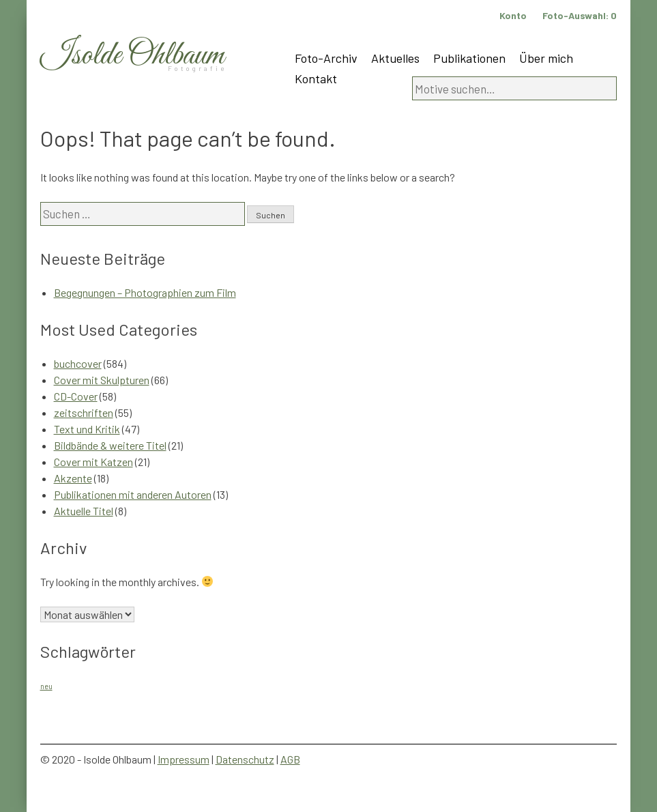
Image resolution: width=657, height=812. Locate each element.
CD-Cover (76, 396)
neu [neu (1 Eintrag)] (46, 686)
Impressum (184, 759)
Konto (513, 15)
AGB (290, 759)
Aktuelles (395, 58)
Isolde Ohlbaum (132, 56)
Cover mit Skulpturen (102, 380)
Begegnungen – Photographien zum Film (145, 292)
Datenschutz (245, 759)
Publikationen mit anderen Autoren (133, 494)
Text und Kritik (87, 429)
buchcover (78, 363)
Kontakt (316, 78)
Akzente (73, 478)
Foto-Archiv (326, 58)
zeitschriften (84, 412)
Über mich (546, 58)
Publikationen (469, 58)
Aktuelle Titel (84, 511)
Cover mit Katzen (93, 462)
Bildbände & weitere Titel (110, 445)
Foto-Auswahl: (580, 15)
